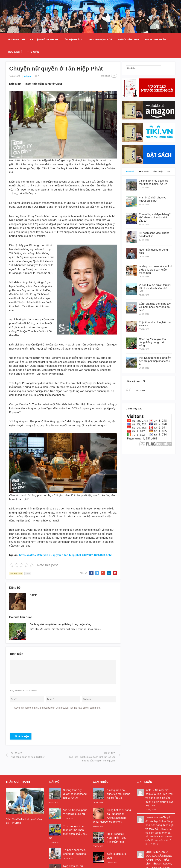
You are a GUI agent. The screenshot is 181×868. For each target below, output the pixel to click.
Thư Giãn (33, 52)
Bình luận (158, 171)
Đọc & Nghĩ (15, 52)
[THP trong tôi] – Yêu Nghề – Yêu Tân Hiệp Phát (117, 838)
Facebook (140, 390)
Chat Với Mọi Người (100, 39)
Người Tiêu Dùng (128, 39)
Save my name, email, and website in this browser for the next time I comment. (58, 708)
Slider (28, 573)
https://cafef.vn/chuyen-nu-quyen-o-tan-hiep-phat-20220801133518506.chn (66, 555)
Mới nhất (131, 171)
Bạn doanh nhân (155, 39)
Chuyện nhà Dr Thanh (44, 39)
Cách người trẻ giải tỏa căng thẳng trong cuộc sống (61, 624)
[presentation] (37, 723)
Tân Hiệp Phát (72, 39)
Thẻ (169, 171)
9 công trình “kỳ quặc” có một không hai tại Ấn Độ (75, 794)
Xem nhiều (144, 171)
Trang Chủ (17, 39)
